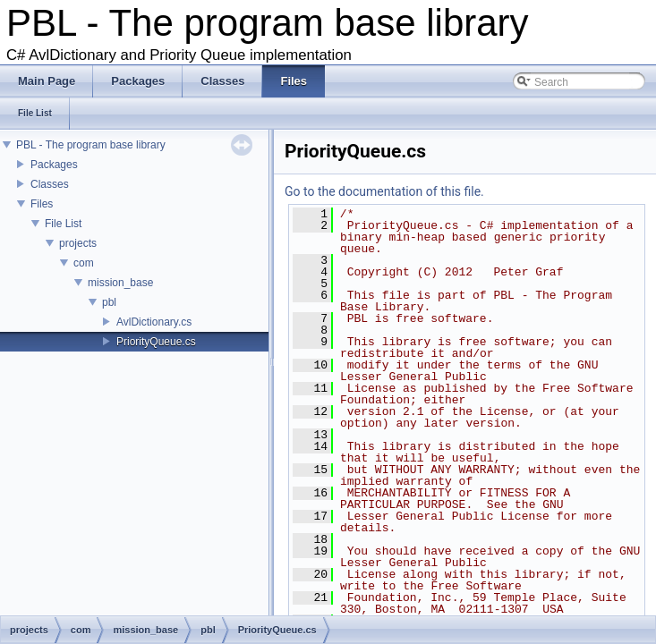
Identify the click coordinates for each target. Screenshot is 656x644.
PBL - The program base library (91, 145)
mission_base (120, 283)
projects (78, 243)
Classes (50, 184)
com (84, 263)
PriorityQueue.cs (156, 342)
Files (42, 204)
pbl (109, 302)
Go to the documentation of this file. (384, 191)
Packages (54, 165)
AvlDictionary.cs (154, 322)
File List (63, 224)
